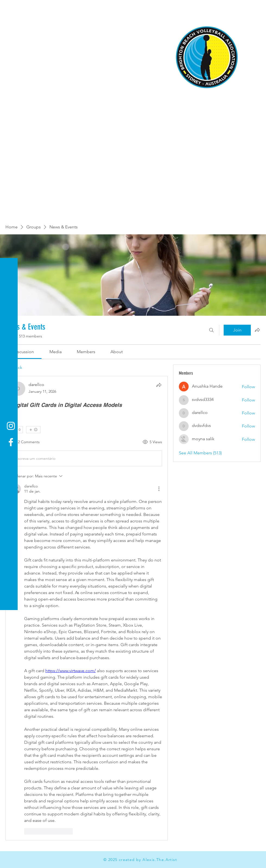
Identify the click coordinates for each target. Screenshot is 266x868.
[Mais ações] (159, 489)
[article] (87, 608)
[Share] (159, 385)
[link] (23, 352)
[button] (9, 8)
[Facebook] (11, 442)
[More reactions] (33, 430)
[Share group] (257, 330)
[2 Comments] (25, 442)
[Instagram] (11, 426)
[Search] (211, 330)
